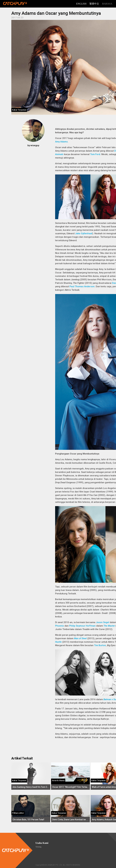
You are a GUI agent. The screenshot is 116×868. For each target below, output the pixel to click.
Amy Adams (61, 142)
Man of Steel (80, 638)
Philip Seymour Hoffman (82, 626)
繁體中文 (94, 4)
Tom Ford (95, 154)
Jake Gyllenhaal (84, 233)
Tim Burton (100, 645)
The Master (109, 626)
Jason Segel (103, 622)
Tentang (38, 847)
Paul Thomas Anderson (82, 286)
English (81, 4)
